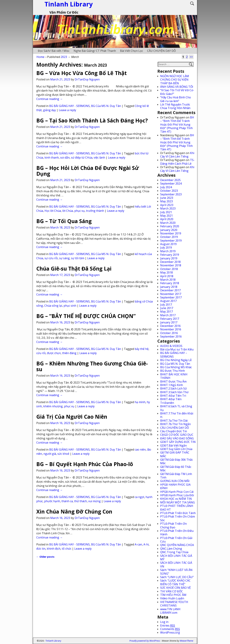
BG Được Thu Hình (172, 371)
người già (50, 454)
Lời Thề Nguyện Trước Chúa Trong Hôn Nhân (175, 106)
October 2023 (169, 191)
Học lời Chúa (53, 211)
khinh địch (54, 549)
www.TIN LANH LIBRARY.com (170, 611)
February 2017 (170, 319)
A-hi (146, 544)
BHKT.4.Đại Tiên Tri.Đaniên (171, 401)
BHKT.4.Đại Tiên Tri (173, 396)
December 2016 (170, 326)
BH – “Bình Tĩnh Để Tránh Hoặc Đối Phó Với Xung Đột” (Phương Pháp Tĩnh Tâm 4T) (177, 125)
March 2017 (168, 315)
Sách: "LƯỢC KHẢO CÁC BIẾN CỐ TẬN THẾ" (175, 582)
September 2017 (171, 297)
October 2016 (169, 333)
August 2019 (168, 244)
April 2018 (167, 276)
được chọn (54, 353)
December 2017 (170, 290)
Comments (170, 629)
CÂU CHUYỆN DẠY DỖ (161, 51)
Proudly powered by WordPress (145, 641)
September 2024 (171, 184)
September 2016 (171, 336)
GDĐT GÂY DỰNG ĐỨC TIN (178, 442)
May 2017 (166, 312)
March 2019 (168, 251)
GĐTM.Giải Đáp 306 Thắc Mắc (177, 461)
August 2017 (168, 301)
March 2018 (168, 280)
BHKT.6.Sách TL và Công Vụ (176, 408)
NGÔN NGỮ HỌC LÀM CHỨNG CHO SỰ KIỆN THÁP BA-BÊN (175, 80)
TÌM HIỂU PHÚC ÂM (173, 595)
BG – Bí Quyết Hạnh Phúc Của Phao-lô (85, 464)
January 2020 (169, 230)
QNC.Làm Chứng (171, 549)
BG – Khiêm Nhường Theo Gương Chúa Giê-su (92, 366)
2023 (64, 57)
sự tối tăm (78, 258)
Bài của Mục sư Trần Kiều (177, 349)
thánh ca (67, 501)
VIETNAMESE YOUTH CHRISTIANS (174, 604)
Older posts (45, 557)
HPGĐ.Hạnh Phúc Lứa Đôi (177, 495)
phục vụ (79, 211)
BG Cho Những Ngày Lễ (176, 360)
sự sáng (64, 258)
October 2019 (169, 237)
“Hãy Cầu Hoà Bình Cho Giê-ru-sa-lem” (176, 99)
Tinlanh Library (53, 641)
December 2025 (170, 180)
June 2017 (167, 308)
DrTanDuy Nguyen (87, 79)
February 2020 (170, 226)
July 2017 (166, 305)
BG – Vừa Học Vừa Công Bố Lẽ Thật (81, 73)
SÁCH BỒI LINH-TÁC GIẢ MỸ (176, 557)
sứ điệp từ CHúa (82, 158)
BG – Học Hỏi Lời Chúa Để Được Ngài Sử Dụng (88, 171)
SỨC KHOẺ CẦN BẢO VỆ (175, 588)
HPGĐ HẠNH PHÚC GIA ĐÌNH (175, 486)
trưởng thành (95, 211)
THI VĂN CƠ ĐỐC (172, 591)
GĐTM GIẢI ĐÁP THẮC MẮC (175, 454)
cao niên (140, 450)
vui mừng (94, 501)
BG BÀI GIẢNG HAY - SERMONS (69, 106)
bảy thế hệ (142, 349)
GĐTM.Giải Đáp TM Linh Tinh (176, 476)
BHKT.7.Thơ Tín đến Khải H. (177, 415)
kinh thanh (52, 158)
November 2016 (171, 329)
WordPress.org (170, 632)
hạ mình (140, 402)
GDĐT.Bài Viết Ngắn (173, 445)
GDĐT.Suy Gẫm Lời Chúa (176, 449)
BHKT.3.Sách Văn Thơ (174, 392)
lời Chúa (68, 211)
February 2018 (170, 283)
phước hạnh (52, 501)
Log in (164, 622)
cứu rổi (41, 353)
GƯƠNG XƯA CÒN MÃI (175, 481)
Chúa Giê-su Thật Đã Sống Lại (74, 269)
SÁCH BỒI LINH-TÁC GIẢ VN (176, 564)
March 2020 (168, 223)
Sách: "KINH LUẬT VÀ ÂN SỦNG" (176, 572)
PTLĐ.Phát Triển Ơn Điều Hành (177, 533)
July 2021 (166, 212)
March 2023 (168, 208)
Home (40, 57)
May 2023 (166, 201)
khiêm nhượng (53, 406)
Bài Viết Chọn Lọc (131, 51)
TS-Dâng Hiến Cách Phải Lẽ (177, 162)
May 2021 (166, 216)
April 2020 (167, 219)
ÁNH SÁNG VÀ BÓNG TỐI (177, 87)
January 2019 (169, 258)
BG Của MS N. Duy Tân (106, 106)
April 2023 (167, 205)
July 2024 (166, 187)
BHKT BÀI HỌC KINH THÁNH (174, 376)
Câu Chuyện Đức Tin (174, 431)
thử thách (81, 501)
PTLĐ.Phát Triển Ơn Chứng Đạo (173, 525)
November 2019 (171, 233)
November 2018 (171, 265)
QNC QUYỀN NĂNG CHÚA (177, 545)
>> (191, 57)
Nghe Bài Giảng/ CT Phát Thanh (95, 51)
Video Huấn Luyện (172, 598)
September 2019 (171, 241)
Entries (168, 626)
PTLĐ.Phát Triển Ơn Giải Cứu (176, 540)
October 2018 (169, 269)
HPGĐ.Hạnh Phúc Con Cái (177, 492)
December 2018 (170, 262)
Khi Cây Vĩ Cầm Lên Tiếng (177, 155)
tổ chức (67, 549)
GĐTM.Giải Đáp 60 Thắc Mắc (176, 469)
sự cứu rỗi (51, 258)
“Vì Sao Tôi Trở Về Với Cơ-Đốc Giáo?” (177, 92)
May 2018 (166, 272)
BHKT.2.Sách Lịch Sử (173, 388)
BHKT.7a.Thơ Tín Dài (174, 421)
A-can (138, 544)
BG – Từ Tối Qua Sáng (64, 221)
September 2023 (171, 194)
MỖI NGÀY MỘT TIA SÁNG (177, 502)
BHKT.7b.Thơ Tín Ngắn (175, 424)
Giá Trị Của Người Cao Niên (72, 417)
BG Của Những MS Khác (176, 367)
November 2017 (171, 294)
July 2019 (166, 248)
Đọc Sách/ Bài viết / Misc (54, 51)
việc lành (99, 158)
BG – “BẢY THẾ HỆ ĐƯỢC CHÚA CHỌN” (86, 316)
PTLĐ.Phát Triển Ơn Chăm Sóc (178, 518)
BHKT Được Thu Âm (173, 381)
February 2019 (170, 255)
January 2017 (169, 322)
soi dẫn (65, 158)
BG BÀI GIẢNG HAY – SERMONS (174, 355)
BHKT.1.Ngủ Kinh (172, 385)
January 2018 (169, 287)
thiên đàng (69, 353)
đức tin (41, 549)
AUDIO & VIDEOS (171, 346)
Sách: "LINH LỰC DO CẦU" (177, 577)
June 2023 (167, 198)
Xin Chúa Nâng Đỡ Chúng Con (74, 512)
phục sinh (70, 306)
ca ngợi (139, 497)
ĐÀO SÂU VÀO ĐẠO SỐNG (177, 438)
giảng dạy (49, 110)
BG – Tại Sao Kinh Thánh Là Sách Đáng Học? (92, 120)
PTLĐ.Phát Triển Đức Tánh (178, 513)
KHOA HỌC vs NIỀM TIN (176, 499)
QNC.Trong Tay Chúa (174, 552)
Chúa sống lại (53, 306)
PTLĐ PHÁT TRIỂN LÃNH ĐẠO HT (177, 508)
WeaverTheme (186, 641)
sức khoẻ (63, 454)
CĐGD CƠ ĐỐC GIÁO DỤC (177, 435)
